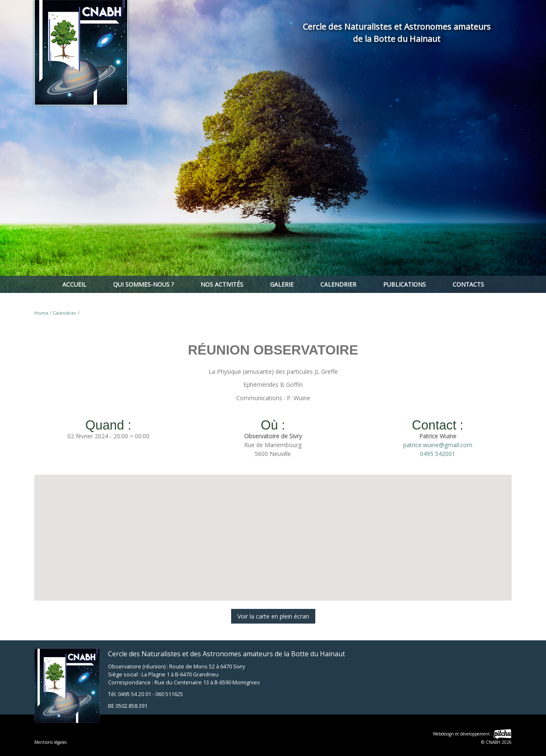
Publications (404, 284)
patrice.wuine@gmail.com (438, 445)
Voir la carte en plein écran (273, 616)
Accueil (74, 284)
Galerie (282, 284)
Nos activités (222, 284)
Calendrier (338, 284)
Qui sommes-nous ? (143, 284)
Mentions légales (50, 742)
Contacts (468, 284)
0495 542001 (438, 454)
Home (41, 313)
